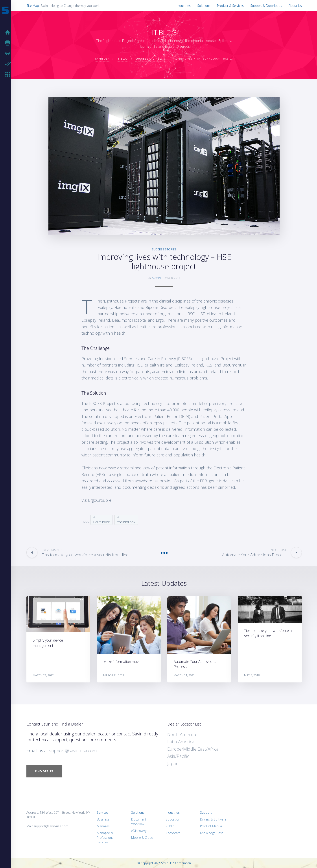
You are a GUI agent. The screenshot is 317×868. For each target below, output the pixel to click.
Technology (126, 522)
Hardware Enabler (9, 64)
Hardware (9, 43)
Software (9, 53)
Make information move (122, 662)
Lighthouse (101, 522)
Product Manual (211, 826)
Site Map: (33, 6)
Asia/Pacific (178, 756)
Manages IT (105, 826)
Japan (173, 763)
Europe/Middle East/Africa (193, 749)
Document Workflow (139, 822)
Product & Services (230, 6)
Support (206, 812)
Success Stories (164, 249)
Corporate (173, 833)
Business (103, 819)
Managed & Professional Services (106, 838)
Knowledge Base (212, 833)
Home (9, 32)
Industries (184, 6)
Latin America (181, 742)
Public (170, 826)
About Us (295, 6)
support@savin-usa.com (73, 751)
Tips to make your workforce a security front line (268, 633)
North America (182, 734)
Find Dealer (44, 771)
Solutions (204, 6)
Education (173, 819)
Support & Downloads (266, 6)
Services (103, 812)
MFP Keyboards (9, 75)
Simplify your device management (48, 643)
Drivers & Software (213, 819)
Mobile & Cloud (142, 838)
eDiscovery (139, 831)
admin (156, 278)
